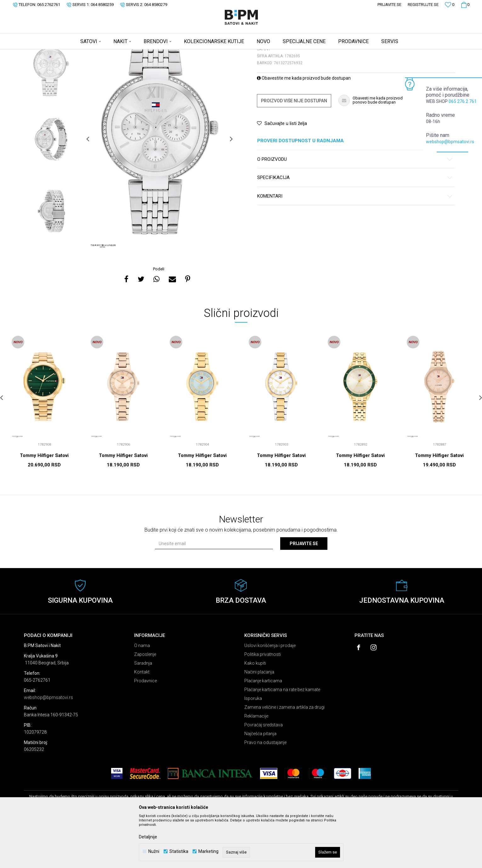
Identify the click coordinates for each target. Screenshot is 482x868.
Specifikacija (355, 227)
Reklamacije (256, 765)
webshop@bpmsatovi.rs (450, 142)
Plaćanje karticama (263, 730)
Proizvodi (69, 54)
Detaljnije (148, 837)
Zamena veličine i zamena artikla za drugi (284, 757)
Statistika (179, 851)
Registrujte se (423, 5)
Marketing (208, 851)
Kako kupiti (255, 713)
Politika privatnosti (263, 704)
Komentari (355, 246)
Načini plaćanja (259, 721)
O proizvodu (355, 209)
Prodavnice (145, 730)
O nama (142, 695)
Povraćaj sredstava (264, 774)
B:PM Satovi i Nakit (40, 54)
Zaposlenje (145, 704)
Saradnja (143, 713)
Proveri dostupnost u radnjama (355, 190)
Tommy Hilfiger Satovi (44, 505)
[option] (51, 117)
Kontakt (142, 721)
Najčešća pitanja (260, 783)
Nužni (154, 851)
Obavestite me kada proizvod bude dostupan (304, 127)
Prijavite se (304, 593)
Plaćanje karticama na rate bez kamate (282, 739)
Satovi (87, 54)
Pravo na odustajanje (265, 792)
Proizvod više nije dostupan (294, 150)
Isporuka (253, 748)
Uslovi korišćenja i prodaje (270, 695)
